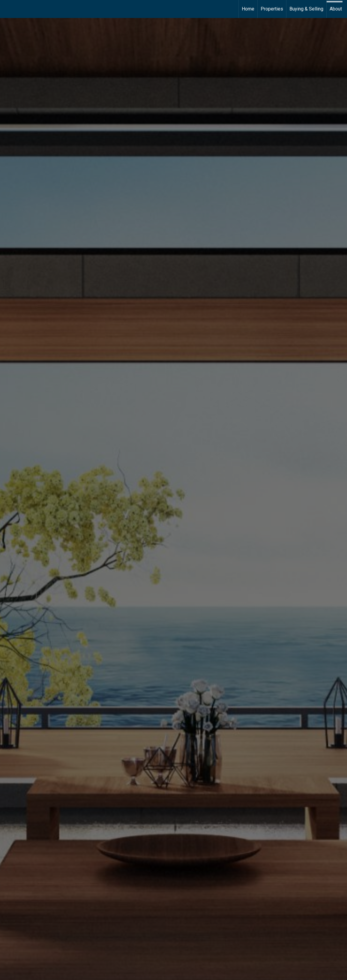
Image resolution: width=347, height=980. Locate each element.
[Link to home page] (8, 9)
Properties (272, 9)
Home (248, 9)
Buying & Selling (306, 9)
